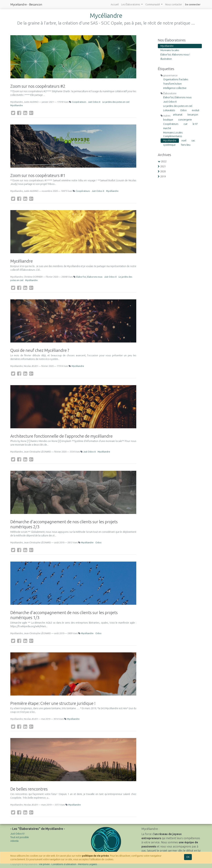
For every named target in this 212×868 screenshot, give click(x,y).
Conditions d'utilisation (64, 864)
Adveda (14, 841)
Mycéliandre (17, 105)
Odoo (98, 542)
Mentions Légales (88, 864)
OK (188, 857)
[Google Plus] (31, 113)
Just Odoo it (94, 102)
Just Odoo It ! (18, 834)
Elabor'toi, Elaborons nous (89, 277)
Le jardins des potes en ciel (116, 102)
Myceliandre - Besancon (26, 4)
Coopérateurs (79, 102)
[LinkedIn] (25, 113)
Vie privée (44, 864)
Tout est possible (20, 837)
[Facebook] (19, 113)
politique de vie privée (95, 856)
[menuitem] (115, 5)
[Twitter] (13, 113)
